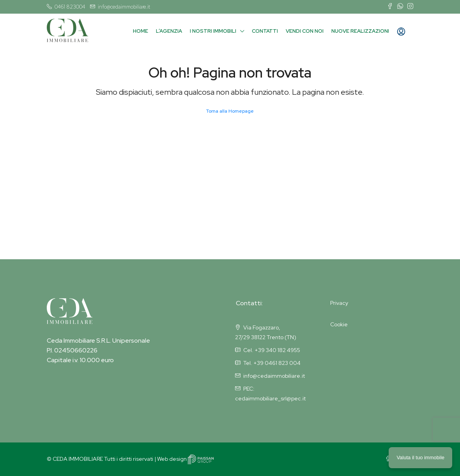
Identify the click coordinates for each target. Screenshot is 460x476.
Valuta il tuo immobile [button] (420, 457)
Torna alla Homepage (230, 111)
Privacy (339, 303)
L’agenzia (169, 31)
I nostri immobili (213, 31)
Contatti (265, 31)
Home (141, 31)
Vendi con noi (305, 31)
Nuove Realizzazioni (360, 31)
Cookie (339, 324)
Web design (185, 459)
